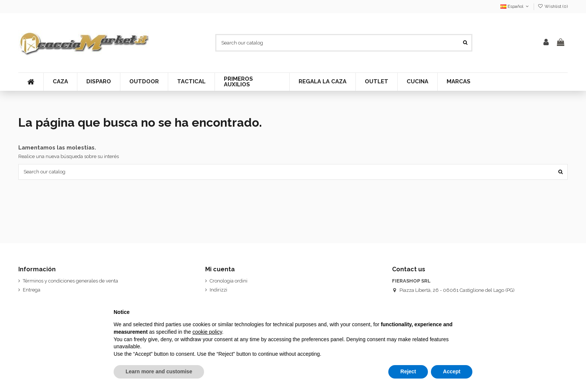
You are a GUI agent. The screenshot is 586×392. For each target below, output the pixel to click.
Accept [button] (452, 371)
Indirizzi (218, 290)
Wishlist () (553, 6)
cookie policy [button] (207, 332)
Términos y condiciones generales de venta (70, 281)
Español (515, 6)
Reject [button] (408, 371)
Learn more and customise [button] (159, 371)
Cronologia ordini (229, 281)
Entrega (32, 290)
